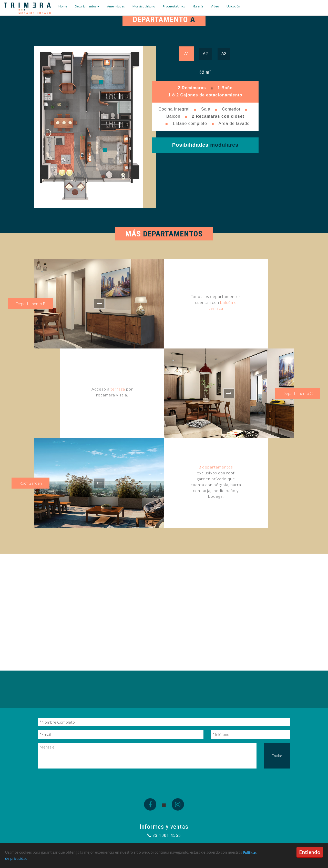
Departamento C (298, 393)
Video (215, 6)
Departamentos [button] (87, 6)
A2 (205, 54)
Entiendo (310, 852)
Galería (198, 6)
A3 (224, 54)
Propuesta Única (174, 6)
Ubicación (233, 6)
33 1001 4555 (164, 835)
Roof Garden (30, 483)
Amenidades (116, 6)
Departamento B (30, 303)
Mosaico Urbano (144, 6)
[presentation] (77, 781)
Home (63, 6)
